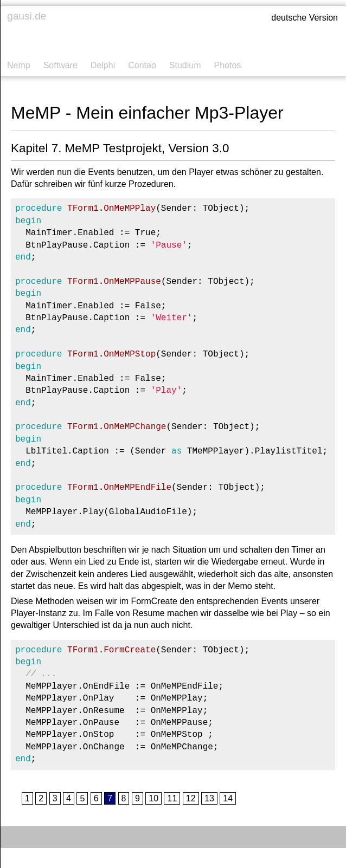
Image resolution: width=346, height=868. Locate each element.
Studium (185, 65)
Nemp (19, 65)
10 (153, 798)
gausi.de (27, 16)
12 (191, 798)
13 (209, 798)
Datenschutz (281, 836)
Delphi (103, 65)
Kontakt (325, 836)
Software (60, 65)
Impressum (231, 836)
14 (228, 798)
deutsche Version (305, 18)
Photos (227, 65)
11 (172, 798)
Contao (142, 65)
